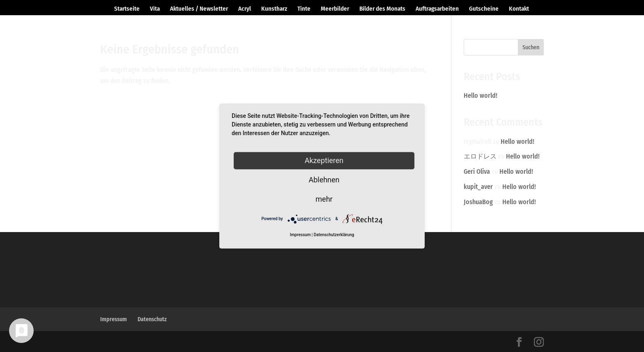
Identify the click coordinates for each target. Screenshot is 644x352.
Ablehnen (324, 180)
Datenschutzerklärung (334, 235)
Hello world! (481, 95)
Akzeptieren (324, 160)
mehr (324, 199)
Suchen (531, 47)
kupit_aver (478, 187)
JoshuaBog (478, 202)
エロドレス (480, 156)
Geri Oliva (477, 171)
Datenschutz (152, 319)
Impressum (114, 319)
